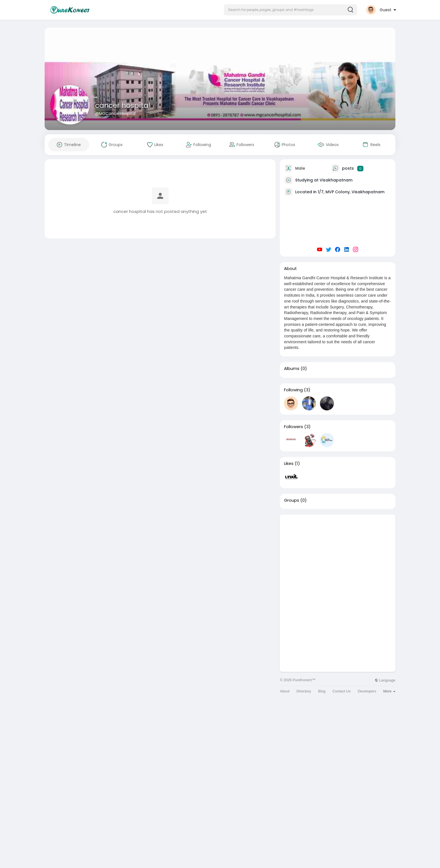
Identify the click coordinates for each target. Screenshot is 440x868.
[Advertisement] (338, 554)
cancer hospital (123, 105)
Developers (367, 691)
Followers (294, 427)
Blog (322, 691)
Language (385, 680)
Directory (304, 691)
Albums (292, 369)
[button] (291, 10)
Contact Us (342, 691)
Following (293, 390)
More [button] (389, 691)
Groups (292, 500)
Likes (289, 463)
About (285, 691)
